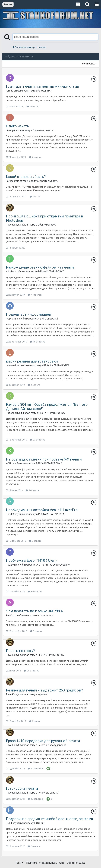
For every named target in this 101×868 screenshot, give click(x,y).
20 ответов (32, 671)
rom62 (10, 91)
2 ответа (34, 385)
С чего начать (18, 126)
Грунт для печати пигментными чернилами (42, 86)
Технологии (46, 615)
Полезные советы (43, 130)
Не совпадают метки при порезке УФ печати (44, 459)
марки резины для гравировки (32, 361)
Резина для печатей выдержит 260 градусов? (44, 690)
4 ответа (35, 157)
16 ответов (38, 342)
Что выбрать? (51, 181)
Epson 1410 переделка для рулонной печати (43, 741)
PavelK (10, 225)
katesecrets (13, 181)
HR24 (9, 823)
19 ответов (35, 769)
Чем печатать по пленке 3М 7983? (35, 611)
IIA (7, 130)
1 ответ (35, 197)
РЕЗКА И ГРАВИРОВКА (51, 272)
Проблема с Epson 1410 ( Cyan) (31, 560)
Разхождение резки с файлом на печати (40, 267)
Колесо (10, 413)
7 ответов (35, 295)
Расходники (44, 91)
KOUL (9, 464)
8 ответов (33, 490)
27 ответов (38, 440)
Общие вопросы (47, 225)
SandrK (10, 514)
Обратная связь (76, 863)
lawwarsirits (13, 366)
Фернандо (12, 319)
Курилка (42, 694)
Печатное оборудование (55, 565)
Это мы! (41, 823)
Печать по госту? (20, 651)
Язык (19, 863)
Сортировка (89, 64)
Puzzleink (11, 565)
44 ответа (33, 107)
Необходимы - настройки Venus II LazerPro (42, 510)
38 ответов (35, 799)
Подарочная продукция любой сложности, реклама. (50, 819)
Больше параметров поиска (29, 47)
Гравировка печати (22, 788)
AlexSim (11, 615)
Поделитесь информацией (29, 314)
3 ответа (36, 631)
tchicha (10, 272)
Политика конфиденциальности (45, 863)
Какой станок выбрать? (26, 177)
